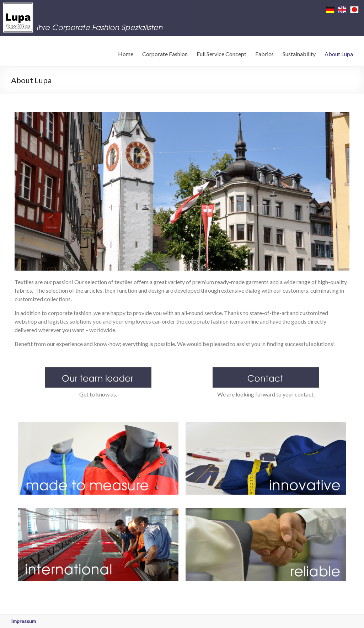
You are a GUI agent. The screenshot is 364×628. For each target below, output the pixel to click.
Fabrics (264, 54)
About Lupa (339, 54)
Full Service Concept (221, 54)
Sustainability (299, 54)
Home (126, 54)
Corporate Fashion (165, 54)
